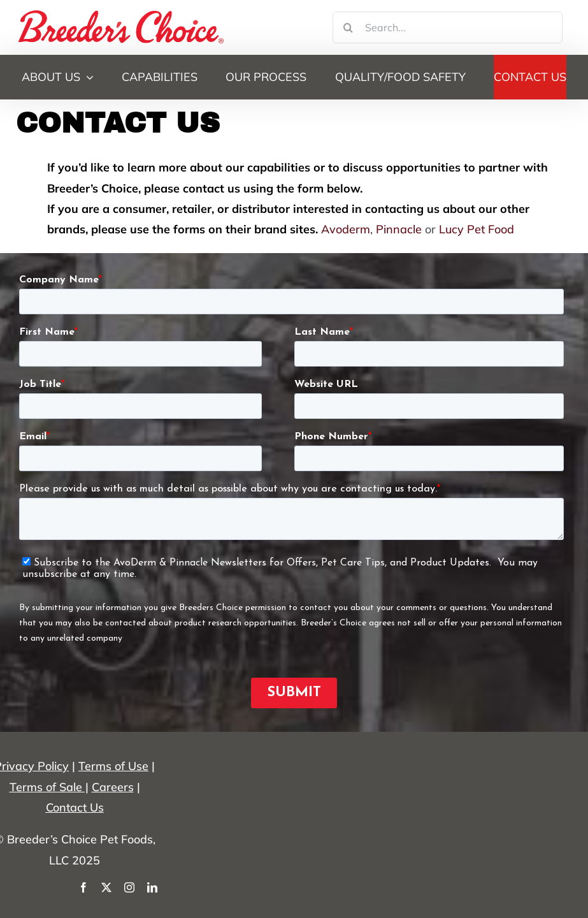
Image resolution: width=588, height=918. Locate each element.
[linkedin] (152, 887)
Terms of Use (113, 766)
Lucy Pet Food (477, 229)
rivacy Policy (35, 766)
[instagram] (129, 887)
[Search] (348, 27)
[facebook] (83, 887)
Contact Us (75, 807)
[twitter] (106, 887)
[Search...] (448, 27)
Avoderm (346, 229)
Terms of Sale (46, 787)
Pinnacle (399, 229)
